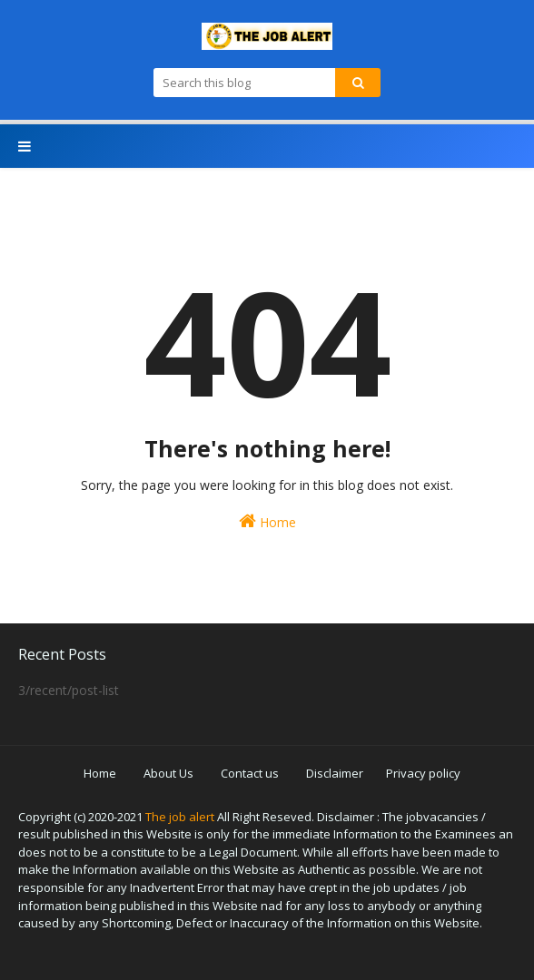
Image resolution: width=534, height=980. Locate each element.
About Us (168, 773)
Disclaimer (335, 773)
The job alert (180, 817)
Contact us (250, 773)
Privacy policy (423, 773)
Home (267, 521)
